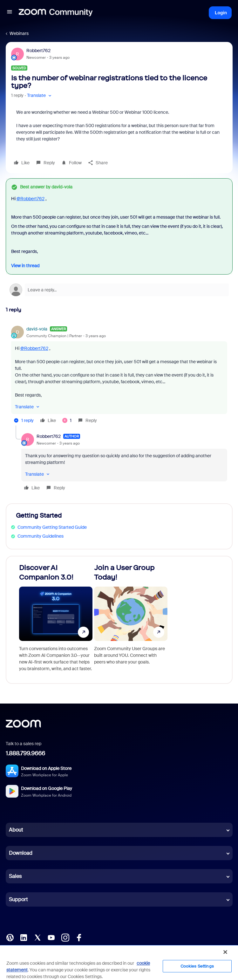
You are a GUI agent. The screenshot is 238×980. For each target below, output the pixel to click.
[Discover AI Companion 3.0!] (56, 620)
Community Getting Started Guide (52, 527)
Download (21, 853)
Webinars (19, 33)
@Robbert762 (31, 199)
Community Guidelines (41, 536)
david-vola (37, 329)
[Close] (225, 952)
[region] (119, 962)
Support (18, 899)
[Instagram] (65, 937)
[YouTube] (51, 937)
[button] (10, 13)
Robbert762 (38, 51)
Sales (15, 876)
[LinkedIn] (24, 937)
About (16, 830)
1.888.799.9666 (25, 753)
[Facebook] (79, 937)
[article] (119, 376)
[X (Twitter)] (37, 937)
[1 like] (67, 420)
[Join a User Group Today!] (131, 620)
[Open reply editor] (119, 290)
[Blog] (10, 937)
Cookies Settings (197, 966)
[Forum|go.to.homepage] (56, 13)
